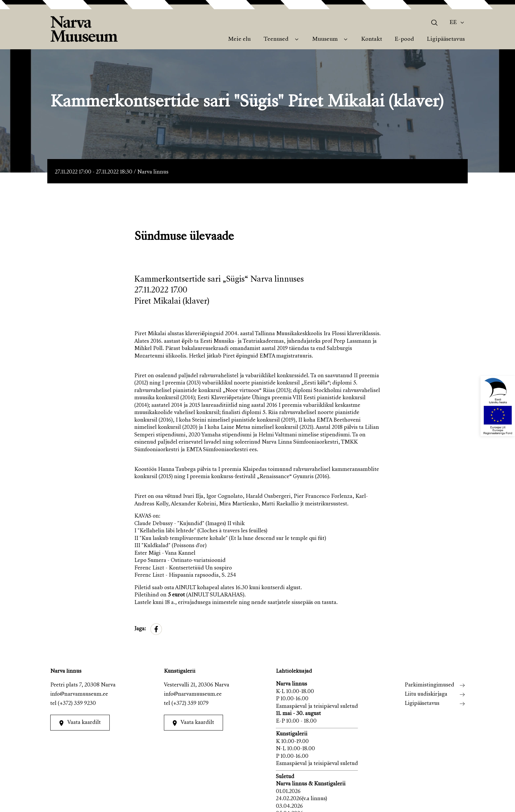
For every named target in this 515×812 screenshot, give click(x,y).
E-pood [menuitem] (404, 39)
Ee (453, 23)
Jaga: (140, 629)
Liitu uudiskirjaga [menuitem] (426, 695)
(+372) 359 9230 (77, 704)
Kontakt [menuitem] (372, 39)
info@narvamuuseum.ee (79, 695)
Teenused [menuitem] (276, 39)
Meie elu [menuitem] (239, 39)
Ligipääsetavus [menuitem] (446, 39)
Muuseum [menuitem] (325, 39)
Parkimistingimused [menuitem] (429, 685)
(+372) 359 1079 (190, 704)
